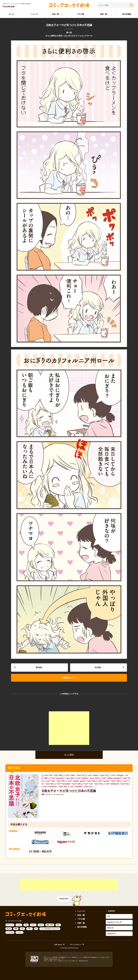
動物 (16, 929)
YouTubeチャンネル (114, 919)
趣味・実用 (50, 926)
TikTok (108, 921)
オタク (19, 926)
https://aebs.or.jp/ (83, 958)
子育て (29, 929)
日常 (26, 926)
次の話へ (99, 668)
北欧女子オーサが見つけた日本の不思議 (67, 791)
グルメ (33, 926)
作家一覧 (103, 14)
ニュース (34, 14)
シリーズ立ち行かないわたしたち (50, 929)
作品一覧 (55, 14)
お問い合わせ (58, 942)
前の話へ (39, 668)
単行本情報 (127, 14)
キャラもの (10, 933)
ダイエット (10, 926)
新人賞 (9, 929)
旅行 (58, 926)
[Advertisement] (69, 729)
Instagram (110, 924)
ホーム (11, 14)
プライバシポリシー (75, 942)
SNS (22, 929)
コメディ (20, 933)
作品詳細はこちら (69, 678)
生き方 (41, 926)
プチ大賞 (80, 14)
